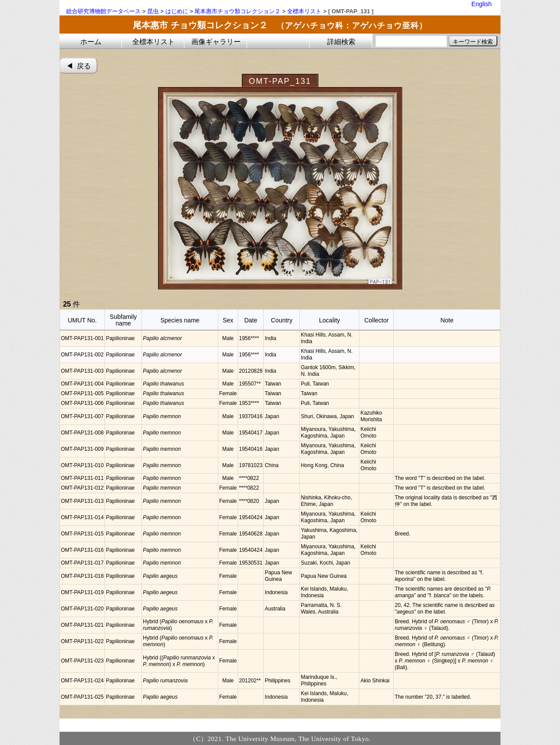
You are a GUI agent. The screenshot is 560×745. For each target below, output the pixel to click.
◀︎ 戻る (79, 66)
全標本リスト (304, 11)
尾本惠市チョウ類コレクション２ (237, 11)
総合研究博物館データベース (103, 11)
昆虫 (153, 11)
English (482, 4)
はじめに (177, 11)
